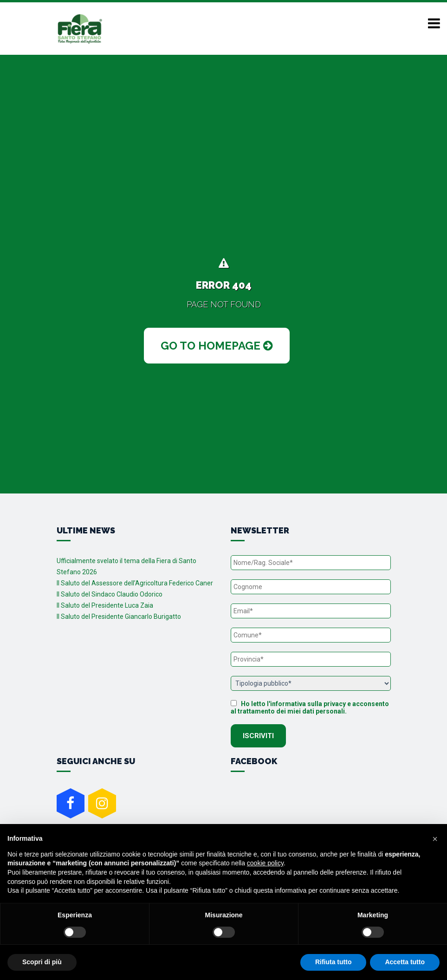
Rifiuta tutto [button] (334, 962)
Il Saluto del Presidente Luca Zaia (105, 605)
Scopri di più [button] (42, 962)
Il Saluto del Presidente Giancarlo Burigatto (119, 617)
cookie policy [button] (265, 863)
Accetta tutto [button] (405, 962)
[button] (435, 839)
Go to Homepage (217, 346)
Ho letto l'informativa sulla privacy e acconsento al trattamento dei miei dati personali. (310, 707)
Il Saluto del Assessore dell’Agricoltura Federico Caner (135, 583)
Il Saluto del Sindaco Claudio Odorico (110, 594)
